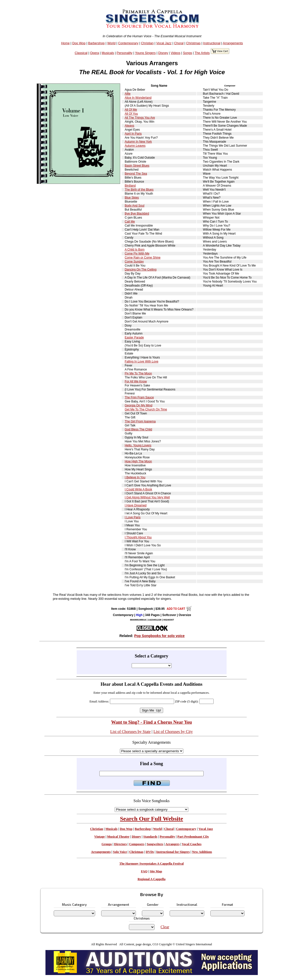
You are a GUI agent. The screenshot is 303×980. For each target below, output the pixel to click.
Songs (188, 53)
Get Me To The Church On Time (146, 409)
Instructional (212, 43)
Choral (179, 43)
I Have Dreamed (136, 505)
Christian (148, 43)
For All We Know (136, 381)
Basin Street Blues (137, 166)
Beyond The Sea (136, 174)
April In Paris (133, 134)
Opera (95, 53)
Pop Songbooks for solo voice (159, 636)
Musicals (108, 53)
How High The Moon (138, 461)
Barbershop (96, 43)
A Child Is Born (135, 250)
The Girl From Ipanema (140, 421)
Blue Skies (132, 198)
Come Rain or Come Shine (143, 258)
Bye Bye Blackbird (137, 214)
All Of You (131, 114)
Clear (165, 927)
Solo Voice (120, 852)
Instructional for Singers (173, 852)
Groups (107, 844)
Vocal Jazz (164, 43)
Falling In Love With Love (142, 361)
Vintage (99, 837)
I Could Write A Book (138, 489)
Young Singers (145, 53)
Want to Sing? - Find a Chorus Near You (151, 722)
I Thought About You (138, 537)
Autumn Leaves (135, 146)
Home (65, 43)
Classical (81, 53)
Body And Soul (135, 206)
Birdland (130, 186)
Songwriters (155, 844)
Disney (163, 53)
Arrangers (172, 844)
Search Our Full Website (151, 819)
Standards (150, 837)
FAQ (144, 871)
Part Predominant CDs (193, 837)
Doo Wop (79, 43)
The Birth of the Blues (139, 190)
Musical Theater (118, 837)
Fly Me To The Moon (138, 373)
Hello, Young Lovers (138, 445)
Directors (121, 844)
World (111, 43)
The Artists (202, 53)
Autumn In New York (138, 142)
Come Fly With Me (137, 254)
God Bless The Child (138, 429)
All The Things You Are (140, 118)
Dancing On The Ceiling (141, 270)
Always (129, 126)
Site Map (156, 871)
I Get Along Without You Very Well (147, 497)
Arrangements (233, 43)
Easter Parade (134, 337)
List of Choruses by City (173, 732)
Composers (137, 844)
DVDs (150, 852)
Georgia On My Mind (139, 405)
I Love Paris (133, 517)
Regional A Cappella (152, 879)
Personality (125, 53)
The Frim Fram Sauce (139, 397)
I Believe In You (135, 477)
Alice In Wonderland (138, 98)
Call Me (130, 222)
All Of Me (131, 110)
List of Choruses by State (130, 732)
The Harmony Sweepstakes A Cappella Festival (152, 864)
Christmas (193, 43)
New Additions (202, 852)
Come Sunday (134, 262)
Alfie (128, 94)
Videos (175, 53)
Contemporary (128, 43)
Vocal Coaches (192, 844)
